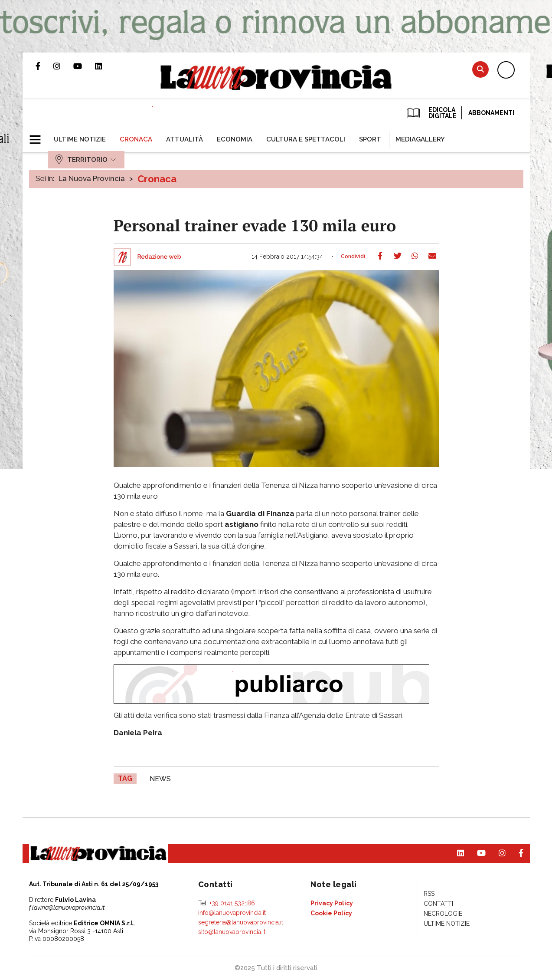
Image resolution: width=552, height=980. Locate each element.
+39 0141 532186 (232, 903)
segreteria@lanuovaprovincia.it (241, 922)
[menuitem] (80, 139)
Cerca (480, 69)
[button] (38, 136)
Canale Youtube (84, 66)
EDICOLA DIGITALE (431, 113)
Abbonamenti (491, 113)
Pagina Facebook (44, 66)
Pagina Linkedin (105, 66)
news (160, 779)
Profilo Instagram (63, 66)
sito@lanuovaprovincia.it (232, 932)
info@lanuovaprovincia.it (232, 913)
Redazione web (159, 257)
